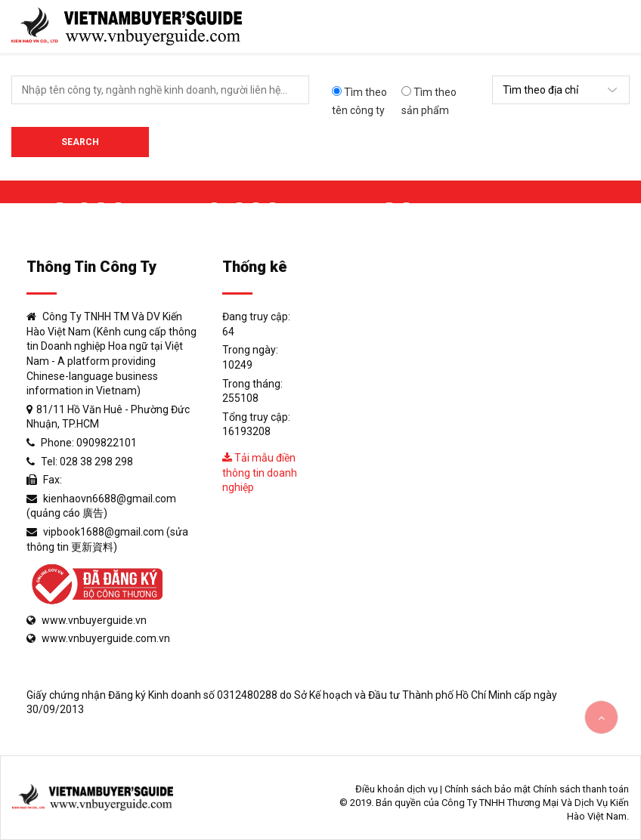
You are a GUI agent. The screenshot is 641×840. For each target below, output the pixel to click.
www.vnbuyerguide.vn (94, 620)
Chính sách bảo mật (488, 789)
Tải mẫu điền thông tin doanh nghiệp (260, 472)
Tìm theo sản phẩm (429, 101)
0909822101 (107, 443)
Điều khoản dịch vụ (396, 789)
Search (80, 142)
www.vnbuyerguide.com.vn (106, 638)
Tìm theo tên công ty (359, 101)
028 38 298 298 (96, 462)
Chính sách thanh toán (581, 789)
